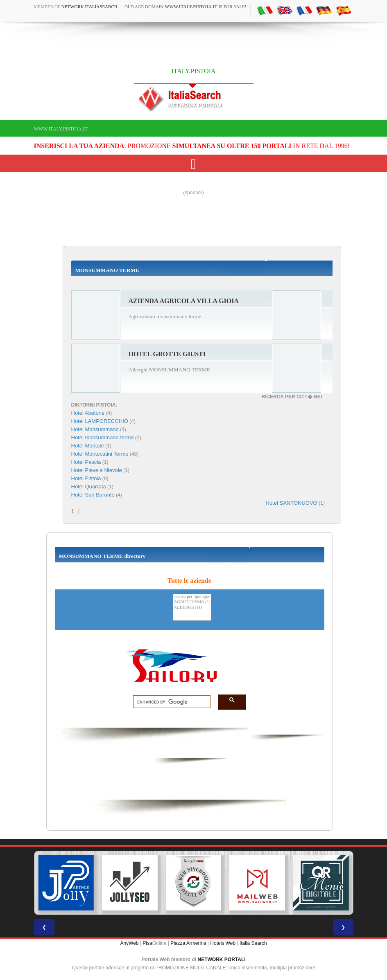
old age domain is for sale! (186, 7)
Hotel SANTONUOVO (292, 503)
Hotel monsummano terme (103, 437)
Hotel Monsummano (95, 429)
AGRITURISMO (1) (192, 602)
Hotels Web (223, 943)
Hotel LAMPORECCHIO (100, 421)
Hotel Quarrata (89, 487)
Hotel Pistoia (86, 478)
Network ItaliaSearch (89, 7)
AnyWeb (129, 943)
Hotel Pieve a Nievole (97, 470)
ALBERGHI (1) (192, 608)
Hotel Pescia (86, 462)
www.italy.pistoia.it (61, 129)
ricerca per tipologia (192, 597)
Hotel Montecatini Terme (100, 454)
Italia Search (253, 943)
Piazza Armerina (188, 943)
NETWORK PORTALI (222, 960)
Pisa (147, 943)
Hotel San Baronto (93, 495)
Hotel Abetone (88, 413)
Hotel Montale (88, 446)
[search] (169, 702)
